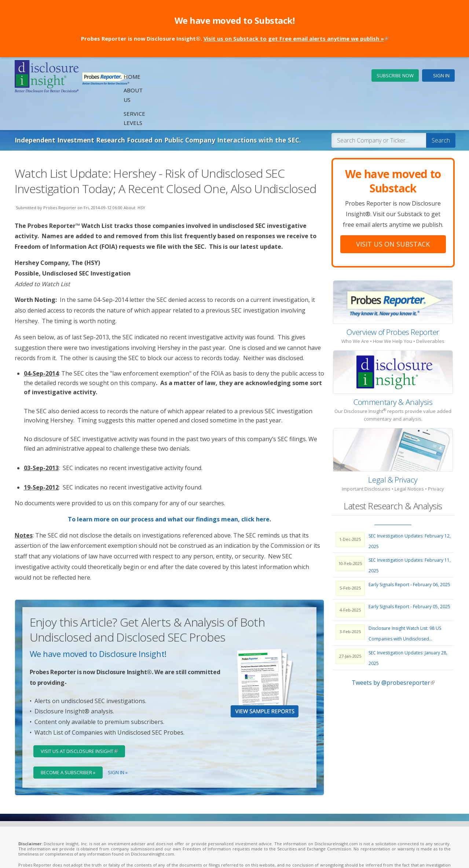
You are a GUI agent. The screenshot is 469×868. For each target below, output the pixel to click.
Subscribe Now (395, 75)
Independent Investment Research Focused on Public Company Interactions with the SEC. (162, 108)
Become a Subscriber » (68, 740)
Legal (132, 854)
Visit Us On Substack (393, 212)
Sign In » (118, 740)
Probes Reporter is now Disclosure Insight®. (235, 38)
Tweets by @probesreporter (393, 650)
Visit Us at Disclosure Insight (83, 719)
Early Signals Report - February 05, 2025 (409, 574)
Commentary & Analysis (393, 370)
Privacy (149, 854)
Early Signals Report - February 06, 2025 (409, 552)
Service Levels (339, 76)
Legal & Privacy (393, 447)
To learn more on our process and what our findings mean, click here (169, 487)
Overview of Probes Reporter (393, 300)
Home (268, 76)
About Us (297, 76)
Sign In (441, 75)
